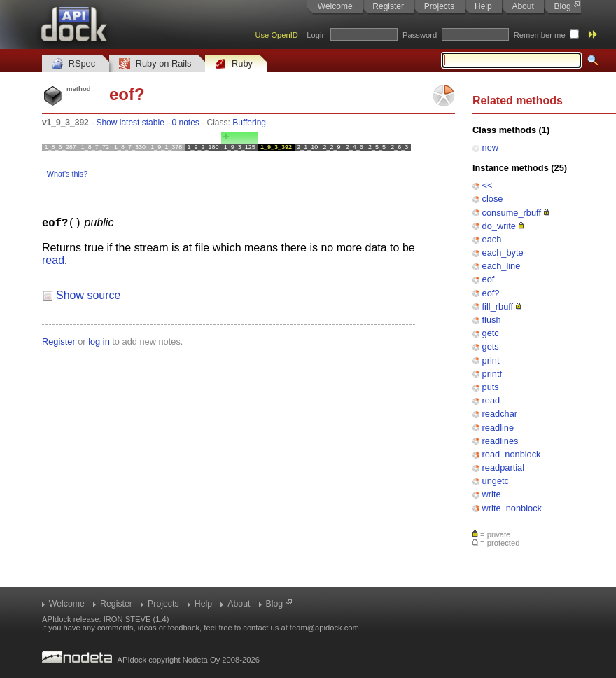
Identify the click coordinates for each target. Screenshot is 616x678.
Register (388, 6)
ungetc (496, 481)
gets (491, 346)
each (492, 239)
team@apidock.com (324, 628)
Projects (439, 6)
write (492, 494)
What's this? (67, 174)
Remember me (540, 35)
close (493, 199)
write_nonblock (512, 508)
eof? (491, 293)
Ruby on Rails (155, 64)
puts (491, 387)
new (490, 147)
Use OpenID (276, 35)
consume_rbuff (512, 213)
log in (99, 341)
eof (489, 279)
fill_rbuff (498, 306)
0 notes (185, 123)
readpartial (503, 468)
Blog (563, 6)
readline (498, 428)
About (523, 6)
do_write (499, 226)
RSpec (73, 64)
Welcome (335, 6)
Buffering (249, 123)
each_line (502, 266)
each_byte (503, 252)
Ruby (234, 64)
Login (316, 35)
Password (420, 35)
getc (491, 333)
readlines (500, 441)
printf (492, 374)
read (491, 400)
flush (492, 320)
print (491, 360)
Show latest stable (130, 123)
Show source (89, 295)
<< (488, 185)
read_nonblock (512, 454)
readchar (500, 414)
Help (483, 6)
